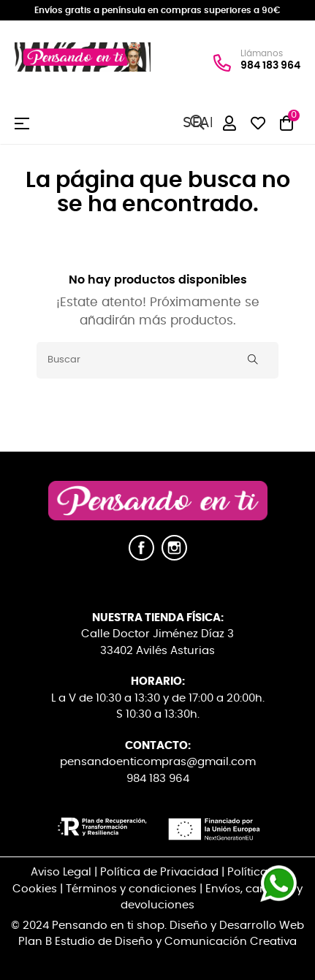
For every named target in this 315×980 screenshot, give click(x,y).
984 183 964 (270, 65)
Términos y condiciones (131, 889)
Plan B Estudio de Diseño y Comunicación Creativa (157, 942)
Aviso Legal (61, 872)
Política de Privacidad (159, 872)
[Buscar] (157, 360)
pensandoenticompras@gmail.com (158, 762)
